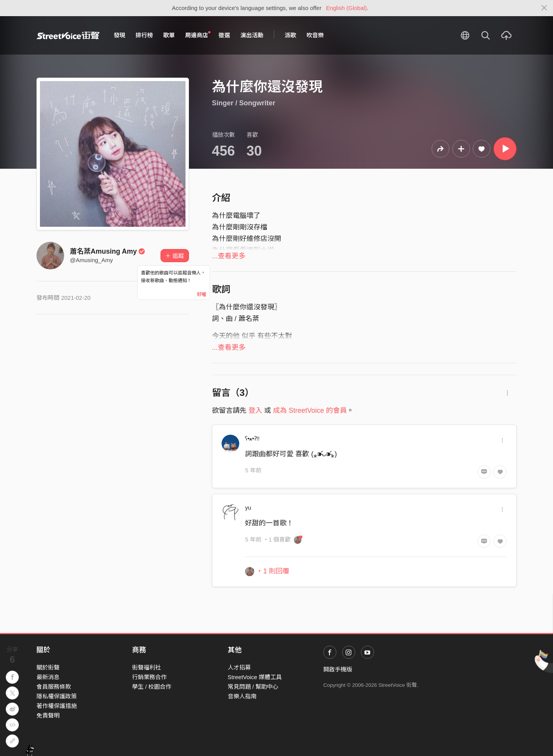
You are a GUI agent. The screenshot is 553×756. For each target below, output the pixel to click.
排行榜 (144, 35)
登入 (255, 410)
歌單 (169, 35)
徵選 (224, 35)
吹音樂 (315, 35)
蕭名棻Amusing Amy (108, 251)
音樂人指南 (242, 696)
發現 (119, 35)
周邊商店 (198, 35)
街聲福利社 (147, 667)
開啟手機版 (338, 669)
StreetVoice (68, 35)
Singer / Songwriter (244, 103)
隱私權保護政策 (57, 696)
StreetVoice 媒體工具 (255, 677)
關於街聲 (48, 667)
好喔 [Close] (202, 294)
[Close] (544, 8)
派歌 (290, 35)
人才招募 (239, 667)
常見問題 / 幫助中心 (253, 687)
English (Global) (347, 8)
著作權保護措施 (57, 706)
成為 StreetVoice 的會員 (310, 410)
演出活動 (252, 35)
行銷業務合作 (149, 677)
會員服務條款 (54, 687)
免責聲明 (48, 715)
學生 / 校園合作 (152, 687)
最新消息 (48, 677)
